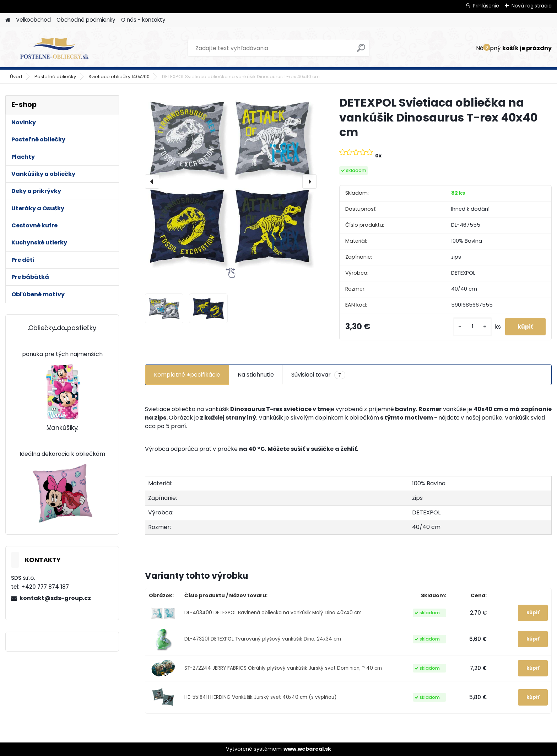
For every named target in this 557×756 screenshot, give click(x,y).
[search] (361, 51)
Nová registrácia (532, 6)
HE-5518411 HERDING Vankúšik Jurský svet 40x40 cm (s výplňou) (261, 697)
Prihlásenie (486, 6)
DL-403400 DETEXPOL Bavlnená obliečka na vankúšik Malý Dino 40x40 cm (273, 613)
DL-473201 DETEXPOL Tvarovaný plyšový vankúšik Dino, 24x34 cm (263, 639)
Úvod (16, 77)
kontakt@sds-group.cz (55, 598)
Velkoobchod (33, 20)
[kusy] (469, 327)
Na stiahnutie (256, 375)
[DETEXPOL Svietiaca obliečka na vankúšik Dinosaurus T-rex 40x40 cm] (231, 182)
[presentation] (152, 182)
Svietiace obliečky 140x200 (119, 77)
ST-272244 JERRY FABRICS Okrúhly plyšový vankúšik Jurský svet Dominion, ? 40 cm (283, 668)
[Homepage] (8, 20)
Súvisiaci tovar (318, 375)
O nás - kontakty (143, 20)
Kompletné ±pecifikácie (187, 375)
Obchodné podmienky (86, 20)
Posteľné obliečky (55, 77)
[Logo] (54, 48)
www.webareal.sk (307, 749)
